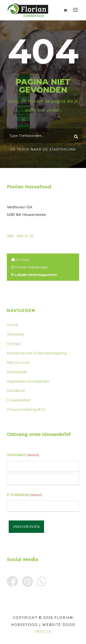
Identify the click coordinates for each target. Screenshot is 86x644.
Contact (23, 260)
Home (12, 325)
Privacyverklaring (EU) (26, 409)
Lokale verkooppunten (36, 275)
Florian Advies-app (32, 267)
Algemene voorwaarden (28, 381)
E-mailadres (24, 495)
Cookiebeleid (18, 400)
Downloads (17, 372)
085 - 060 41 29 (20, 236)
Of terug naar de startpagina (43, 149)
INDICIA (43, 632)
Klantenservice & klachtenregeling (37, 353)
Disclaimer (16, 391)
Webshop (15, 334)
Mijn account (18, 362)
